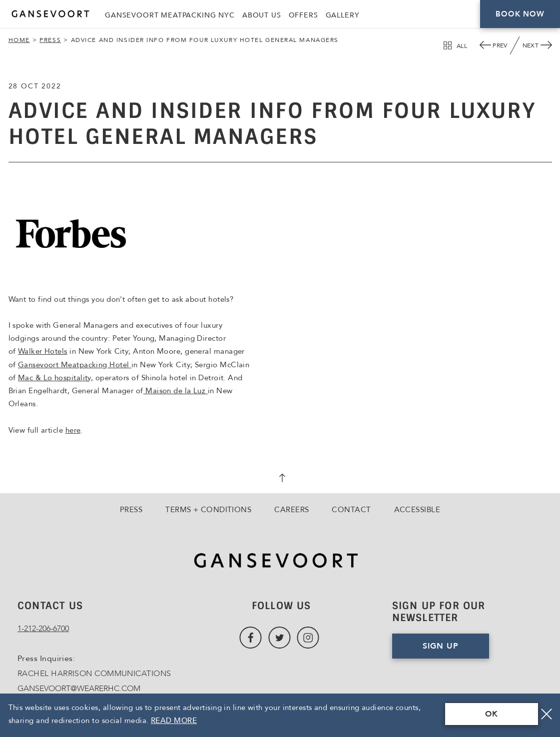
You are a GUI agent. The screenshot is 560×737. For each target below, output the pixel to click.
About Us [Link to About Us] (262, 15)
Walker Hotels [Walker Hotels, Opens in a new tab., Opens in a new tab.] (43, 351)
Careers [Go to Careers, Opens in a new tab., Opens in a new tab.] (291, 510)
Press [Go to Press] (131, 510)
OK (492, 714)
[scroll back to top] (280, 479)
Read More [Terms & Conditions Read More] (174, 721)
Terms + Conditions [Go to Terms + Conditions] (208, 510)
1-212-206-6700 (43, 629)
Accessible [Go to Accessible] (417, 510)
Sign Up (441, 646)
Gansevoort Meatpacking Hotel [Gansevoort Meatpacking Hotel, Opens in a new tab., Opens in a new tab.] (75, 365)
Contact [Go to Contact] (351, 510)
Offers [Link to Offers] (303, 15)
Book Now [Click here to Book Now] (520, 14)
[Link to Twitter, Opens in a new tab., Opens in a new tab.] (280, 638)
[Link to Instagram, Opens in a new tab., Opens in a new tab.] (308, 638)
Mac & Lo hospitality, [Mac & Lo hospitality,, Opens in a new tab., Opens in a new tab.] (55, 378)
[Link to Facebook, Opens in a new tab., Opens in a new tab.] (251, 638)
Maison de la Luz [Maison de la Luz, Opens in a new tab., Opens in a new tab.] (176, 391)
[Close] (547, 714)
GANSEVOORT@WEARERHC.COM (79, 689)
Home (19, 40)
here (73, 430)
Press (50, 40)
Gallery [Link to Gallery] (343, 15)
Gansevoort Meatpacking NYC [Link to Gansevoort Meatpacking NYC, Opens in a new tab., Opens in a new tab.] (170, 15)
